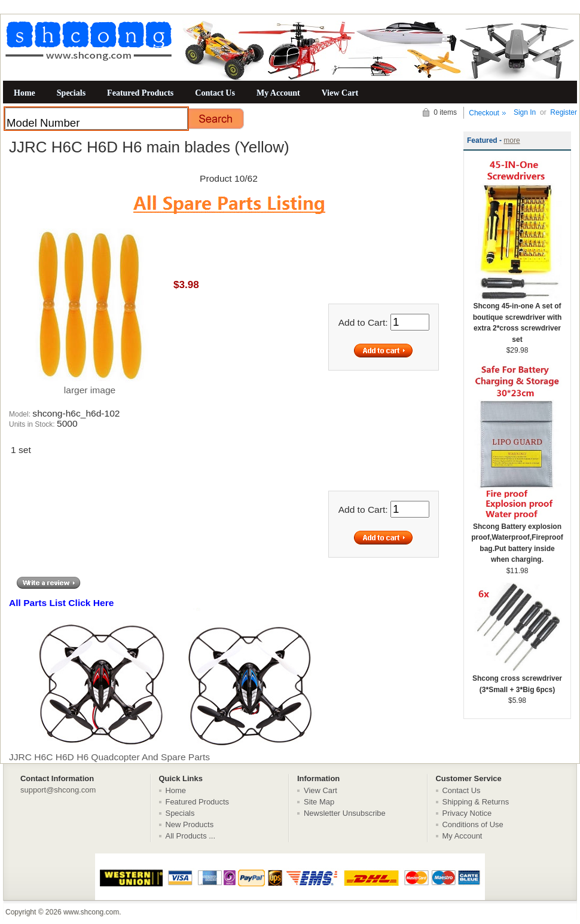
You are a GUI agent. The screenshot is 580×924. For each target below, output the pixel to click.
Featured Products (140, 93)
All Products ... (191, 836)
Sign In (525, 112)
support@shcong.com (58, 790)
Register (564, 112)
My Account (278, 93)
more (512, 140)
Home (25, 93)
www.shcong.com (91, 912)
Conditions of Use (473, 824)
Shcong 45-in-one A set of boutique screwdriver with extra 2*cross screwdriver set (517, 319)
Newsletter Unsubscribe (345, 813)
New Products (190, 824)
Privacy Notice (467, 813)
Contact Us (215, 93)
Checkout (484, 113)
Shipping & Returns (476, 802)
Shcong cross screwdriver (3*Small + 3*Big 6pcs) (517, 680)
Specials (71, 93)
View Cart (340, 93)
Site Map (319, 802)
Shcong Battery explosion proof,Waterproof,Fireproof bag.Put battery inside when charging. (517, 539)
